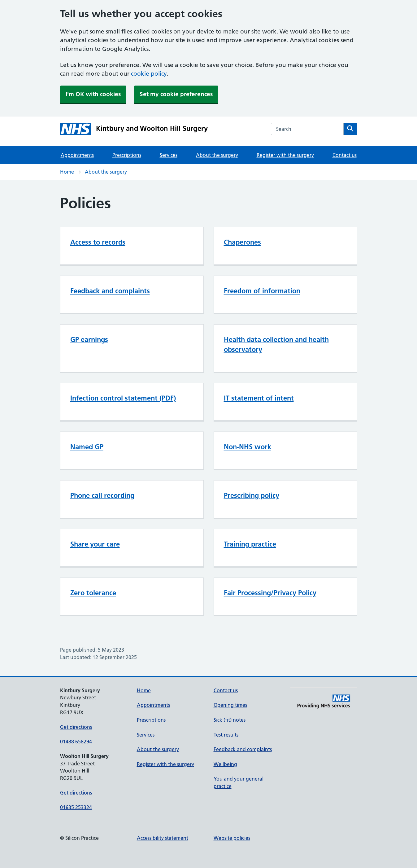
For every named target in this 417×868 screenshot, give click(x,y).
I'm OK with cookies (93, 94)
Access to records (98, 242)
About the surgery (217, 155)
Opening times (230, 705)
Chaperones (242, 242)
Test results (226, 735)
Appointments (77, 155)
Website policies (232, 838)
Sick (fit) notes (230, 720)
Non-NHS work (248, 447)
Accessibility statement (163, 838)
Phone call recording (102, 495)
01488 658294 (76, 742)
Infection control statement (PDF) (123, 398)
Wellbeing (225, 764)
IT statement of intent (259, 398)
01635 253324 (76, 807)
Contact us (345, 155)
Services (169, 155)
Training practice (250, 544)
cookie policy (149, 74)
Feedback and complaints (110, 291)
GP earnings (89, 339)
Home (67, 172)
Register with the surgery (285, 155)
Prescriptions (127, 155)
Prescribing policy (252, 495)
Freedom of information (262, 291)
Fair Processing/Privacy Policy (270, 593)
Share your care (95, 544)
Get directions (76, 727)
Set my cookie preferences (176, 94)
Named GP (87, 447)
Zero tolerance (93, 593)
